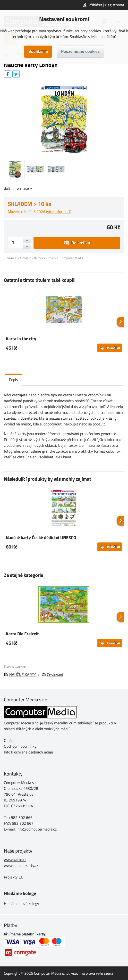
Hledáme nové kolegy (21, 903)
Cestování (55, 674)
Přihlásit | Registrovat (106, 5)
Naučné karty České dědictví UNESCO (41, 537)
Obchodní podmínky (20, 746)
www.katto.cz (15, 860)
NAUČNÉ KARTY (23, 674)
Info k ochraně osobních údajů (29, 752)
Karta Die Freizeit (22, 634)
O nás (9, 740)
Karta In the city (21, 339)
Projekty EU (14, 877)
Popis (13, 380)
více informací (59, 212)
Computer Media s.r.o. (52, 973)
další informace (16, 188)
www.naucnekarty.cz (21, 865)
